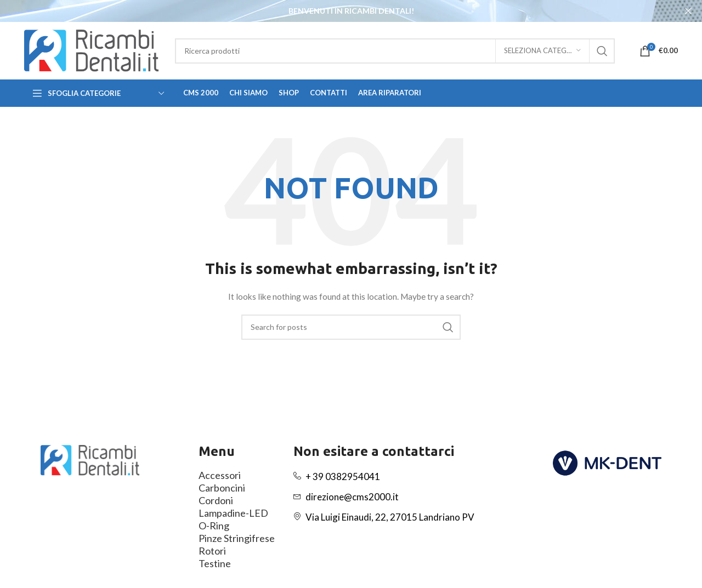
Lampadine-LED (233, 512)
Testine (215, 563)
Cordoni (216, 500)
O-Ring (214, 525)
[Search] (395, 50)
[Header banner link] (335, 11)
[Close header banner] (688, 11)
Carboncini (222, 487)
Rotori (212, 550)
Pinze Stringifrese (237, 538)
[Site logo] (91, 50)
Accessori (220, 475)
